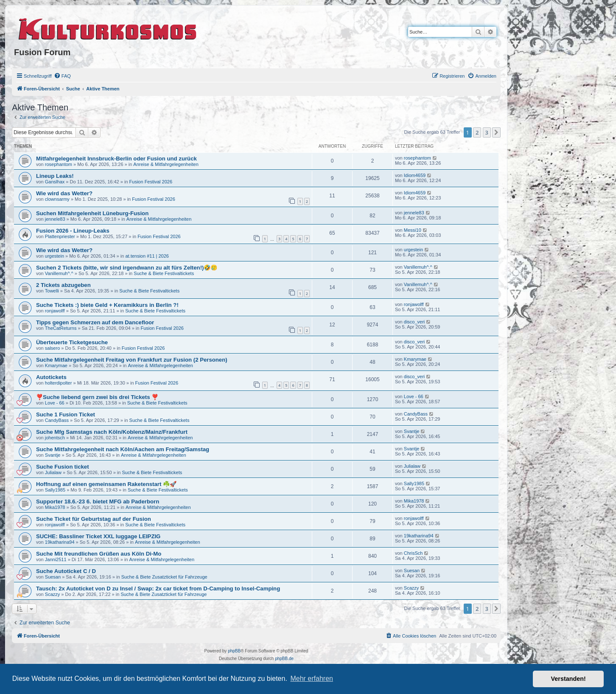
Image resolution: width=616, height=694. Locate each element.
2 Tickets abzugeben (63, 285)
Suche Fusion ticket (63, 467)
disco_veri (414, 322)
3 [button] (487, 132)
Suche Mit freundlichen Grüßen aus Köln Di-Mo (99, 554)
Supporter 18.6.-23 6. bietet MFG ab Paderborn (98, 502)
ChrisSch (413, 553)
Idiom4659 (415, 175)
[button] (496, 132)
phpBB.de (284, 659)
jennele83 (55, 219)
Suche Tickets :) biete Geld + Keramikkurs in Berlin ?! (107, 305)
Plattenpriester (60, 236)
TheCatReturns (61, 328)
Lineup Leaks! (55, 176)
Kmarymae (56, 365)
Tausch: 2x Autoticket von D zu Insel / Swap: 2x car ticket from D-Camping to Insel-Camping (158, 589)
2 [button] (477, 132)
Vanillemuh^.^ (59, 273)
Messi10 (413, 230)
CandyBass (57, 420)
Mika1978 (55, 507)
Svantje (412, 431)
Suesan (53, 577)
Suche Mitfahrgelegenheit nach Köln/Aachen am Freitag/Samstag (123, 449)
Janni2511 (56, 559)
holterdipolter (59, 383)
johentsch (55, 438)
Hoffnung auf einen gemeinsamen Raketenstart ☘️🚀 (106, 484)
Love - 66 (55, 403)
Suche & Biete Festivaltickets (164, 273)
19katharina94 (60, 542)
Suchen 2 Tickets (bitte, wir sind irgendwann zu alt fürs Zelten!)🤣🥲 (127, 268)
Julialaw (53, 472)
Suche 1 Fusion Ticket (66, 414)
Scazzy (52, 594)
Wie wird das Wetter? (64, 193)
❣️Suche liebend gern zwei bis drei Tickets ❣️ (97, 397)
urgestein (55, 256)
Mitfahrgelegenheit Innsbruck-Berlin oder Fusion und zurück (116, 159)
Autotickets (51, 377)
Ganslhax (55, 182)
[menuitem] (62, 76)
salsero (52, 348)
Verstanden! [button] (568, 679)
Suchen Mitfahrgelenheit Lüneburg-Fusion (92, 213)
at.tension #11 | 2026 (147, 256)
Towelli (52, 291)
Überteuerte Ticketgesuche (72, 342)
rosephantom (59, 164)
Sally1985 (55, 490)
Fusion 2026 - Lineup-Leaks (73, 231)
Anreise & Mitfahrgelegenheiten (166, 164)
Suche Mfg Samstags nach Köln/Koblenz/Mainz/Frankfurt (112, 432)
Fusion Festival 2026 (151, 182)
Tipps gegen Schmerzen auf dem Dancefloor (95, 322)
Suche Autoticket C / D (66, 571)
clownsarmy (57, 199)
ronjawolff (55, 311)
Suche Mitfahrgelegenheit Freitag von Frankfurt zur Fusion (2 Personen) (132, 360)
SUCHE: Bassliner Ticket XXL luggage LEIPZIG (98, 536)
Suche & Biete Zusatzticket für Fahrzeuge (164, 577)
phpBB (234, 651)
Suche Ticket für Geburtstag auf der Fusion (94, 519)
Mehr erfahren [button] (312, 679)
